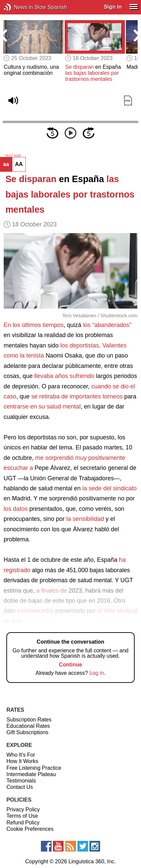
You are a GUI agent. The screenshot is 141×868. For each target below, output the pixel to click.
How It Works (22, 761)
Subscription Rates (29, 720)
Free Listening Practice (34, 768)
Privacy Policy (23, 809)
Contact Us (20, 787)
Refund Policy (23, 823)
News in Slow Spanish (18, 7)
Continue (70, 665)
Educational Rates (28, 726)
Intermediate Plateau (31, 774)
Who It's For (21, 755)
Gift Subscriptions (27, 732)
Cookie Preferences (30, 829)
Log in (97, 673)
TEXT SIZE (13, 156)
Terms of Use (22, 816)
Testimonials (21, 781)
